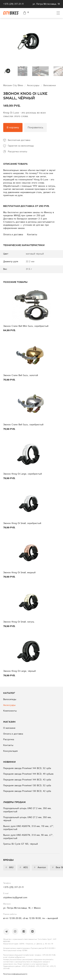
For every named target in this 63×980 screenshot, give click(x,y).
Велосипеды (10, 699)
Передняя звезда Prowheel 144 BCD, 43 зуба (27, 780)
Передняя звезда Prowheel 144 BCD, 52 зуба (27, 768)
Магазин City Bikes (14, 85)
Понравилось (35, 127)
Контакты (8, 745)
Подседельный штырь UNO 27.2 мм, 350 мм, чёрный (27, 819)
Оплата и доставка (13, 734)
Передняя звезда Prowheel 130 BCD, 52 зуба (27, 786)
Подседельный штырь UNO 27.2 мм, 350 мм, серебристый (27, 810)
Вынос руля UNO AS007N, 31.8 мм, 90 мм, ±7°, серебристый (28, 837)
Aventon (40, 867)
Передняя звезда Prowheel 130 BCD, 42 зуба (27, 791)
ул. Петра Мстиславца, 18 (46, 4)
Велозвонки (50, 85)
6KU (9, 867)
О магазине (9, 728)
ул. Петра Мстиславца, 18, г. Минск (22, 908)
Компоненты (10, 711)
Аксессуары (34, 85)
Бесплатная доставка (19, 140)
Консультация (10, 751)
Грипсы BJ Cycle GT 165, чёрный (20, 844)
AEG (24, 867)
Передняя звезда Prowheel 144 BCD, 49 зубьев (28, 774)
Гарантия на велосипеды (21, 146)
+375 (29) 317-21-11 (13, 4)
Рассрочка (9, 740)
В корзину (13, 127)
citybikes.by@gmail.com (15, 898)
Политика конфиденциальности (15, 974)
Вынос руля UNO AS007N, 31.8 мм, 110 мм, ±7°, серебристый (29, 828)
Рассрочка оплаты (18, 152)
